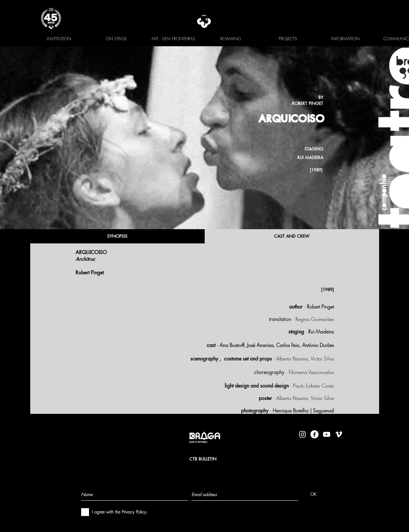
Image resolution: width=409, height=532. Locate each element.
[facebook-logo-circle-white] (314, 434)
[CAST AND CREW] (292, 236)
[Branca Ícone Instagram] (302, 434)
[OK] (313, 494)
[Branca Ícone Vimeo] (339, 434)
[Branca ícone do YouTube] (327, 434)
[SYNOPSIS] (117, 236)
